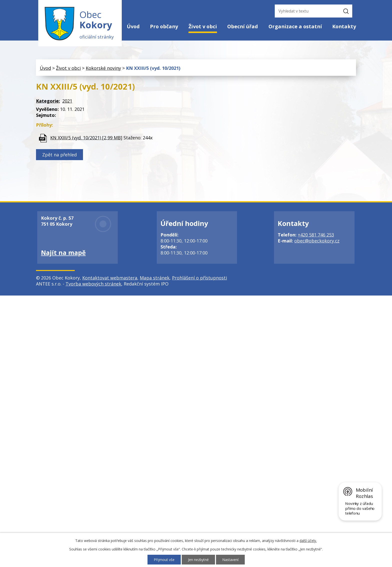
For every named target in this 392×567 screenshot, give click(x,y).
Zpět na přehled (59, 155)
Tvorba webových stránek (93, 284)
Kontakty (344, 26)
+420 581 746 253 (316, 235)
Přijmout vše (164, 560)
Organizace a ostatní (295, 26)
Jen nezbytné (198, 560)
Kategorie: (48, 101)
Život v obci (203, 26)
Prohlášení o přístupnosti (199, 278)
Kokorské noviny (103, 68)
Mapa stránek (155, 278)
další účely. (308, 541)
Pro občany (164, 26)
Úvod (133, 26)
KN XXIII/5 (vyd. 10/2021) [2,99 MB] (86, 138)
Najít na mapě (63, 253)
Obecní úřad (243, 26)
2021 (67, 101)
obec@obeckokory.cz (317, 241)
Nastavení (230, 560)
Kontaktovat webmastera (110, 278)
